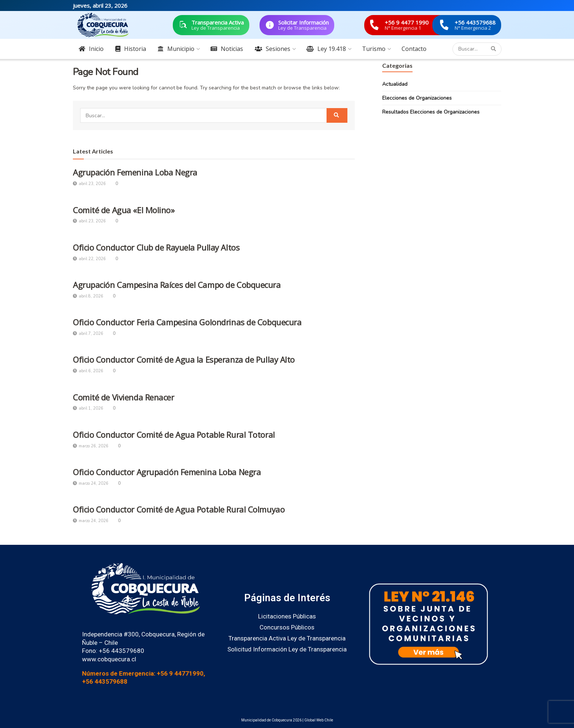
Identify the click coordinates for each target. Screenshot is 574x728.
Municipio (176, 49)
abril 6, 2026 (88, 371)
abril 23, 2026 (89, 184)
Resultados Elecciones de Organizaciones (431, 112)
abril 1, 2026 (88, 408)
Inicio (91, 49)
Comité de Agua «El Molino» (124, 210)
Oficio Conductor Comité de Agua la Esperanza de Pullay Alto (184, 359)
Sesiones (273, 49)
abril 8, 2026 (88, 296)
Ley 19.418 (326, 49)
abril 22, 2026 (89, 259)
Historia (131, 49)
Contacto (414, 49)
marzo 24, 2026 (91, 483)
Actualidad (395, 84)
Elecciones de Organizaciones (417, 98)
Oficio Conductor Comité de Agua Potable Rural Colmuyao (179, 509)
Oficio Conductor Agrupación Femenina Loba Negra (167, 472)
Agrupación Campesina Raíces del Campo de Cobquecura (177, 285)
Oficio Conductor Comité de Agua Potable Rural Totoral (174, 435)
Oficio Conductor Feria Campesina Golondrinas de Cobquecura (187, 322)
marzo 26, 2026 (91, 446)
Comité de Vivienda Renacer (124, 397)
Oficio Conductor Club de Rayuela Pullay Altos (156, 247)
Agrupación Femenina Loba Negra (135, 172)
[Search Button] (494, 49)
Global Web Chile (319, 720)
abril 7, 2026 (88, 334)
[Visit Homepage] (103, 25)
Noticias (227, 49)
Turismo (374, 49)
